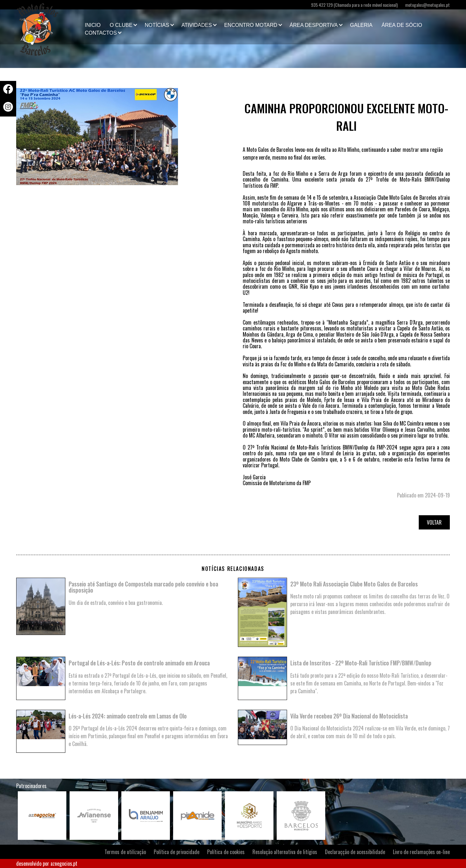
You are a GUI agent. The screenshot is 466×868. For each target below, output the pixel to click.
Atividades (197, 25)
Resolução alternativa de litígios (285, 852)
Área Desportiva (314, 25)
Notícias (157, 25)
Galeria (361, 25)
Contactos (101, 33)
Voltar (434, 522)
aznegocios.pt (64, 863)
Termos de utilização (125, 852)
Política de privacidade (177, 852)
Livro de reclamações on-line (421, 852)
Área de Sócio (402, 25)
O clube (121, 25)
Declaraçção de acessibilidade (355, 852)
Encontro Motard (251, 25)
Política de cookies (226, 852)
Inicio (93, 25)
